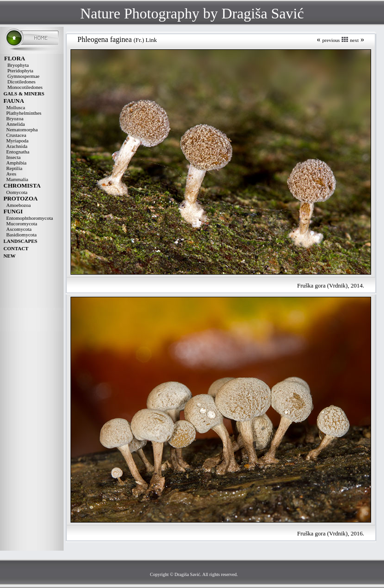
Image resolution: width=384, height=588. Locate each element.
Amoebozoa (19, 205)
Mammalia (18, 179)
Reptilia (15, 168)
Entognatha (18, 152)
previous (331, 40)
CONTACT (16, 248)
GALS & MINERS (24, 94)
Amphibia (17, 163)
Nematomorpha (22, 129)
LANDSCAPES (21, 241)
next (354, 40)
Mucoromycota (22, 223)
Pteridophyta (20, 71)
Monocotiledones (25, 87)
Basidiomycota (22, 235)
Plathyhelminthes (24, 113)
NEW (10, 256)
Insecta (14, 157)
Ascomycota (19, 229)
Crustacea (16, 135)
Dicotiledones (21, 82)
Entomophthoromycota (30, 218)
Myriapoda (18, 141)
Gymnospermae (24, 76)
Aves (12, 174)
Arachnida (17, 146)
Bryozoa (15, 118)
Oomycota (17, 192)
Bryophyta (18, 65)
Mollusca (16, 107)
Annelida (16, 124)
